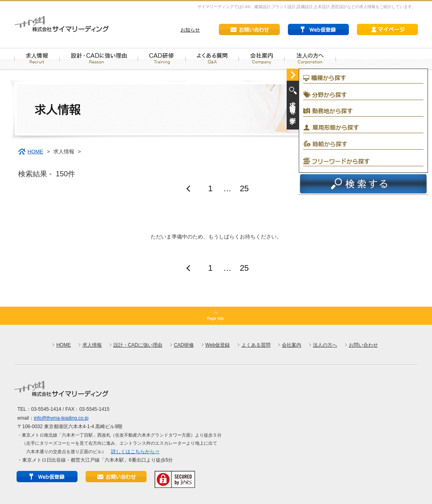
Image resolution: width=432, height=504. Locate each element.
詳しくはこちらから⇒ (135, 452)
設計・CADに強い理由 (138, 345)
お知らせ (190, 30)
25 (244, 188)
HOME (35, 152)
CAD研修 (184, 345)
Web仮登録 (218, 345)
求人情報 (92, 345)
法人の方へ (325, 345)
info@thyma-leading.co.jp (61, 418)
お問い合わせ (363, 345)
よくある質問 (256, 345)
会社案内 (291, 345)
